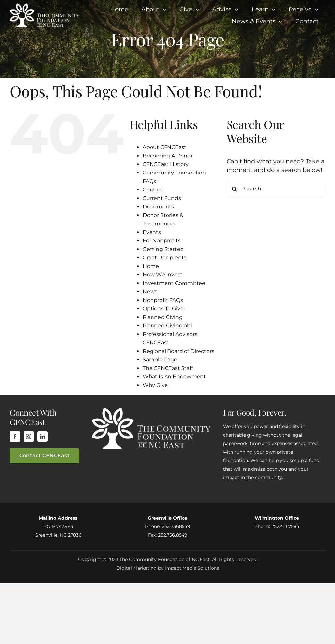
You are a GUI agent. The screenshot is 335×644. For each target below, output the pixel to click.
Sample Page (160, 360)
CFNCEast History (166, 164)
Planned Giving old (167, 326)
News (150, 292)
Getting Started (163, 249)
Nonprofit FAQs (163, 300)
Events (152, 232)
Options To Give (163, 309)
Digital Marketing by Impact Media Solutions (168, 568)
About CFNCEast (165, 147)
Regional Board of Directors (178, 351)
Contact (153, 190)
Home (151, 266)
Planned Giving (163, 317)
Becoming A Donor (168, 156)
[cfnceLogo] (45, 6)
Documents (158, 207)
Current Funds (162, 198)
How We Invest (163, 275)
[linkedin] (42, 437)
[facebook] (15, 437)
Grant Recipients (165, 258)
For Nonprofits (162, 241)
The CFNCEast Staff (168, 368)
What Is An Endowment (174, 377)
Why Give (155, 385)
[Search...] (276, 189)
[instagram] (29, 437)
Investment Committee (174, 283)
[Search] (235, 189)
